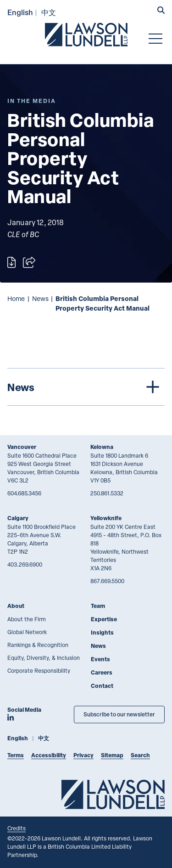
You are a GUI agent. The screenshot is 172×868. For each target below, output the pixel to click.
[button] (161, 11)
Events (100, 659)
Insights (102, 633)
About (16, 606)
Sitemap (112, 755)
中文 (49, 12)
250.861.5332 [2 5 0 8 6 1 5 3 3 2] (107, 493)
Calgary (18, 518)
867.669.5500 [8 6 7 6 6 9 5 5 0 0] (107, 581)
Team (98, 606)
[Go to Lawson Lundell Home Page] (86, 34)
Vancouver (22, 447)
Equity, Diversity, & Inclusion (44, 658)
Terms (16, 755)
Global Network (27, 632)
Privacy (83, 755)
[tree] (86, 387)
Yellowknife (106, 518)
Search (140, 755)
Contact (102, 686)
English (20, 12)
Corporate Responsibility (39, 670)
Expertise (104, 619)
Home (16, 298)
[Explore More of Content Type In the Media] (32, 101)
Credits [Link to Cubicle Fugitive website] (17, 828)
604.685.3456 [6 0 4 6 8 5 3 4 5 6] (24, 493)
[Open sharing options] (29, 262)
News (40, 298)
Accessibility (49, 755)
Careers (102, 672)
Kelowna (102, 447)
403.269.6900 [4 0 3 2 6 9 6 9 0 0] (25, 564)
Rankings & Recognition (38, 645)
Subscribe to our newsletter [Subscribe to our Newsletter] (119, 714)
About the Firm (27, 619)
